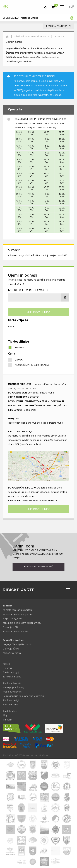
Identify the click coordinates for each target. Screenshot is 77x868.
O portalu (8, 668)
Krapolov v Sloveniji (13, 692)
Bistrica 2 (59, 36)
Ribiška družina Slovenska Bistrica (32, 36)
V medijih (7, 720)
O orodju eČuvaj (11, 649)
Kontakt (7, 664)
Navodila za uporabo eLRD (16, 631)
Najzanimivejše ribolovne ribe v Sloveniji (23, 696)
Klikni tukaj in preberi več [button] (38, 567)
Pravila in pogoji (11, 672)
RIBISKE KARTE (19, 590)
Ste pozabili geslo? (12, 619)
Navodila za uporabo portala (18, 614)
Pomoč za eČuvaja (12, 653)
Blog (5, 715)
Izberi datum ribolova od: (28, 290)
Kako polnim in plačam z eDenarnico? (22, 623)
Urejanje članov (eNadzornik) (17, 644)
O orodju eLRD (10, 627)
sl (72, 7)
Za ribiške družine (12, 677)
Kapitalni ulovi (10, 711)
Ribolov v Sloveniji (12, 683)
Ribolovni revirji (11, 700)
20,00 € (19, 360)
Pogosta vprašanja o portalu (17, 610)
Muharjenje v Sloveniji (14, 687)
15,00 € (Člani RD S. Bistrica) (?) (32, 365)
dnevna (20, 348)
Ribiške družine (10, 705)
